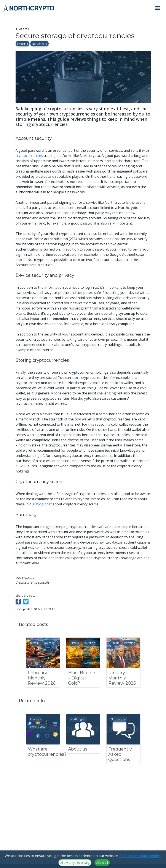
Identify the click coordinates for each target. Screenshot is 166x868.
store (76, 378)
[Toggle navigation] (160, 8)
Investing (22, 44)
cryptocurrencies (29, 156)
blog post (44, 504)
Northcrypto (40, 44)
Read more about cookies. (140, 861)
